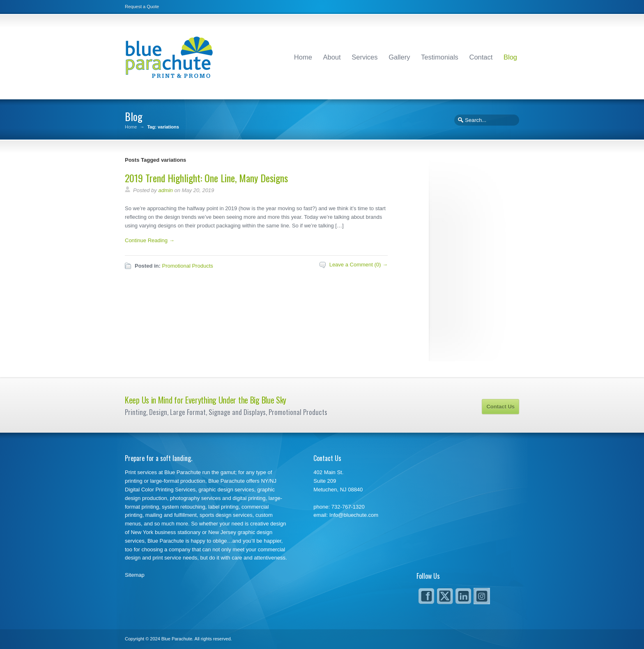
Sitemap (135, 575)
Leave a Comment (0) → (359, 265)
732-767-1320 (348, 507)
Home (303, 57)
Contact (481, 57)
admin (165, 190)
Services (365, 57)
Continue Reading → (150, 240)
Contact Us (500, 407)
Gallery (399, 57)
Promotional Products (187, 266)
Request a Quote (142, 7)
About (332, 57)
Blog (510, 57)
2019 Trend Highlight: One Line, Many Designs (206, 178)
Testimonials (440, 57)
